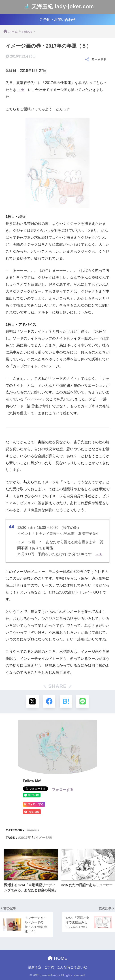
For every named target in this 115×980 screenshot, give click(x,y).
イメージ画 (44, 838)
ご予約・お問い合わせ (57, 20)
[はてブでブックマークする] (66, 701)
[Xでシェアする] (32, 701)
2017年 (25, 838)
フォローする (63, 790)
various (33, 830)
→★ (21, 90)
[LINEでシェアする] (83, 701)
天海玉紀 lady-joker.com (58, 7)
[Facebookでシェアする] (49, 701)
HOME (58, 958)
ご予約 (49, 967)
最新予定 (35, 967)
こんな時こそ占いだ (72, 967)
